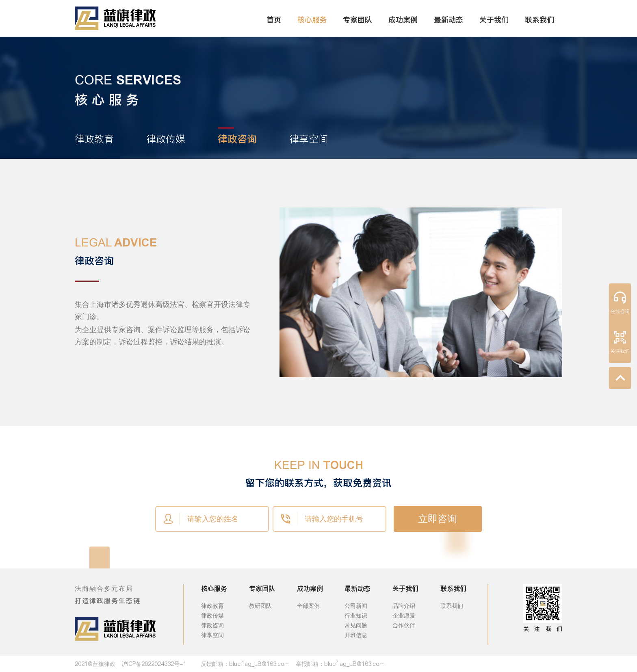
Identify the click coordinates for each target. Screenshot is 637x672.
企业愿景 (404, 616)
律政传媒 (212, 616)
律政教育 (212, 606)
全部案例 (308, 606)
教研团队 (260, 606)
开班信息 (356, 635)
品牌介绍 (404, 606)
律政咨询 (212, 625)
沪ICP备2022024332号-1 (154, 664)
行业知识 (356, 616)
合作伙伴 (404, 625)
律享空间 (212, 635)
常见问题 (356, 625)
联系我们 (452, 606)
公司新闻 (356, 606)
